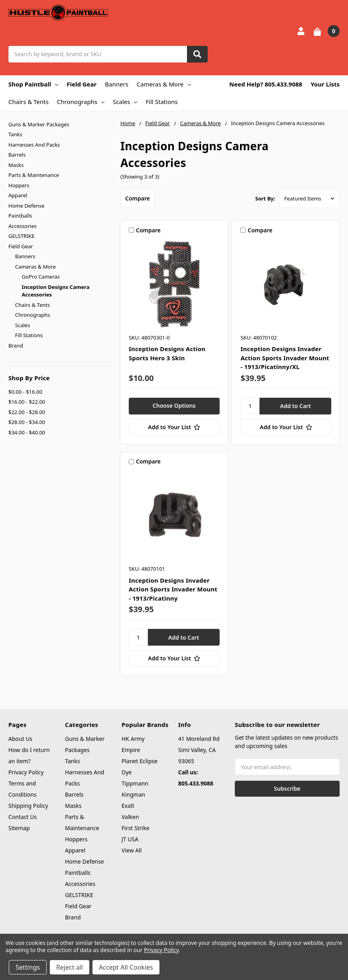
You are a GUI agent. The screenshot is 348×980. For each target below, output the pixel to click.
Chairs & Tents (29, 102)
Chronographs (81, 102)
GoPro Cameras (41, 277)
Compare (138, 198)
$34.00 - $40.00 (27, 432)
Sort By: (265, 198)
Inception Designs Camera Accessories (56, 291)
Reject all (70, 967)
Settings (28, 967)
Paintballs (20, 216)
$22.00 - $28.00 (27, 412)
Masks (16, 165)
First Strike (136, 828)
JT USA (130, 839)
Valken (130, 817)
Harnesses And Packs (34, 145)
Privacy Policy (26, 772)
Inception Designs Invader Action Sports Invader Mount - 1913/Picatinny (173, 589)
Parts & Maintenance (34, 175)
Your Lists (325, 84)
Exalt (128, 806)
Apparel (18, 195)
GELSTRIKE (22, 236)
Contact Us (23, 817)
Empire (131, 750)
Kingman (133, 794)
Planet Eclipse (140, 761)
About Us (20, 739)
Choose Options (174, 406)
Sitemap (19, 828)
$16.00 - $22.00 (27, 402)
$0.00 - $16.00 (25, 392)
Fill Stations (161, 102)
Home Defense (27, 206)
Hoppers (19, 185)
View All (132, 850)
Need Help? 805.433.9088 (266, 84)
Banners (117, 84)
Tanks (15, 134)
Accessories (23, 226)
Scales (125, 102)
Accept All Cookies (126, 967)
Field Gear (82, 84)
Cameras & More (164, 84)
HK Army (133, 739)
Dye (127, 772)
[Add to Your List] (174, 427)
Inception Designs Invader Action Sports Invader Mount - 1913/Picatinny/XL (285, 358)
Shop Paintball (33, 84)
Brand (16, 346)
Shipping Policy (28, 806)
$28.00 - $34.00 (27, 422)
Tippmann (135, 783)
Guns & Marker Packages (39, 124)
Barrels (17, 155)
